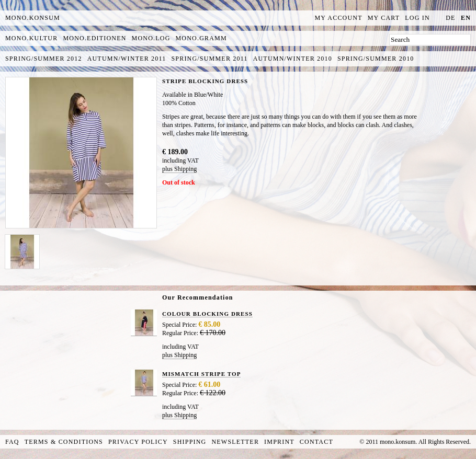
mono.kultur (31, 38)
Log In (417, 18)
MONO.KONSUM (33, 18)
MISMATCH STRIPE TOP (201, 374)
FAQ (12, 442)
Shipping (190, 442)
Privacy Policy (138, 442)
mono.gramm (201, 38)
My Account (339, 18)
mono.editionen (94, 38)
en (466, 18)
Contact (316, 442)
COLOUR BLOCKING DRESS (207, 314)
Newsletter (235, 442)
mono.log (151, 38)
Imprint (279, 442)
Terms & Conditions (64, 442)
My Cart (384, 18)
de (450, 18)
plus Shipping (179, 169)
